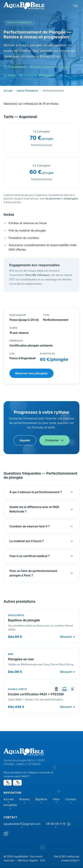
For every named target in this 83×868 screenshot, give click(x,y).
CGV (43, 860)
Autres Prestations (27, 91)
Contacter (54, 440)
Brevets (24, 799)
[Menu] (75, 6)
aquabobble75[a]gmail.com (22, 824)
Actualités (10, 805)
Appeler (25, 440)
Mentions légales (28, 860)
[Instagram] (6, 834)
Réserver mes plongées (31, 373)
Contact (71, 799)
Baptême (41, 799)
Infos (56, 799)
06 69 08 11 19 (56, 824)
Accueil (8, 91)
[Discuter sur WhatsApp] (69, 824)
